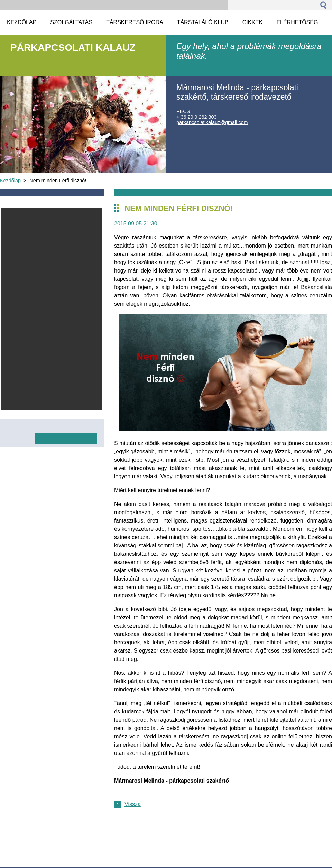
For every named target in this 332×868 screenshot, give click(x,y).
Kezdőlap (10, 181)
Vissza (133, 804)
